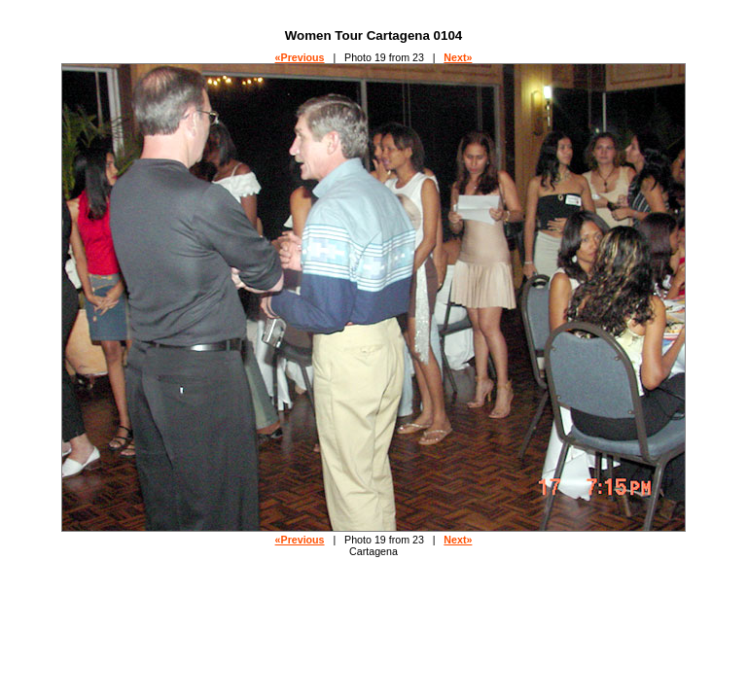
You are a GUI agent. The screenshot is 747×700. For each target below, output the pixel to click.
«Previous (300, 57)
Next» (458, 57)
